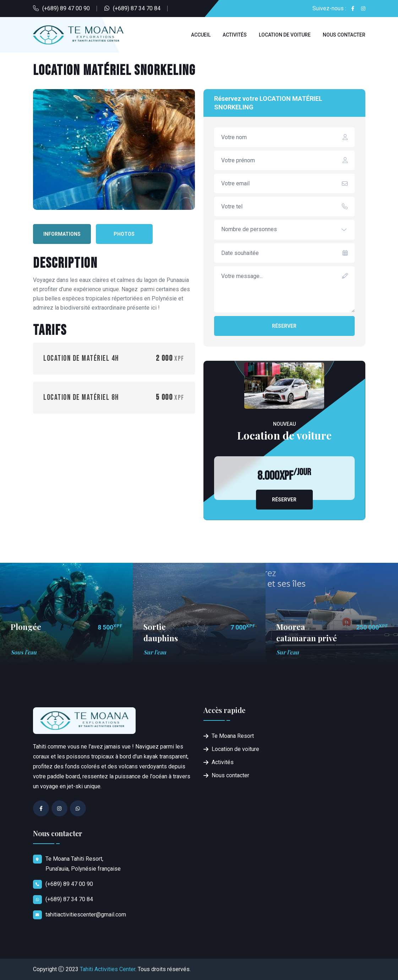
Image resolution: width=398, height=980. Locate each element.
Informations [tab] (62, 234)
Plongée (26, 627)
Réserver (284, 326)
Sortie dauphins (161, 632)
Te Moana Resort (233, 736)
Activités (235, 35)
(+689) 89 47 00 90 (66, 8)
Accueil (201, 35)
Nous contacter (344, 35)
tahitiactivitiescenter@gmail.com (86, 914)
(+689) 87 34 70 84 (137, 8)
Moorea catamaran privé (307, 632)
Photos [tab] (124, 234)
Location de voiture (285, 35)
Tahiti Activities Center (108, 969)
